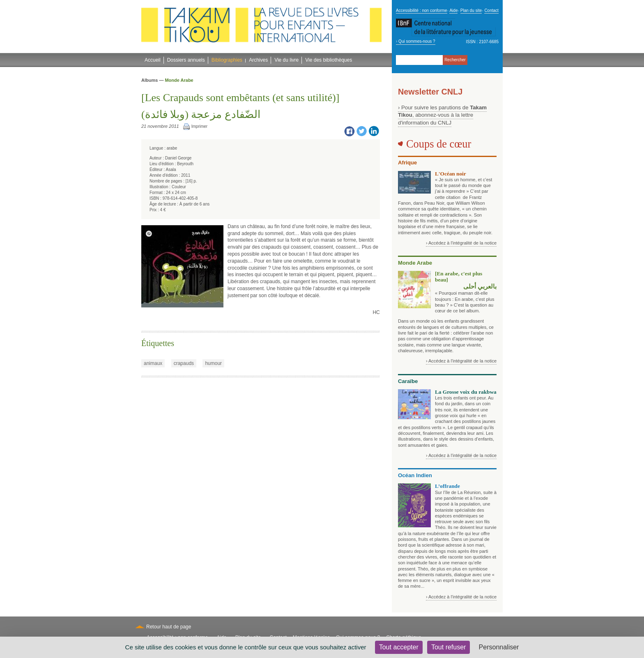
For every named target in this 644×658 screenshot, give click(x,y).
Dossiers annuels (186, 60)
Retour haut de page (169, 627)
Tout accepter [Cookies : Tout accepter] (399, 647)
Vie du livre (286, 60)
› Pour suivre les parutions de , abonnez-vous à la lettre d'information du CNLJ (442, 115)
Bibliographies (227, 60)
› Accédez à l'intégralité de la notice (461, 243)
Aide (453, 10)
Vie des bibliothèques (329, 60)
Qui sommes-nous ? (417, 41)
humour (213, 363)
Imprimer (199, 126)
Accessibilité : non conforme (422, 10)
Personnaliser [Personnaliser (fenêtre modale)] (499, 647)
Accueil (153, 60)
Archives (258, 60)
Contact (491, 10)
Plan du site (471, 10)
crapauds (184, 363)
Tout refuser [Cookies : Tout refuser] (448, 647)
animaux (153, 363)
